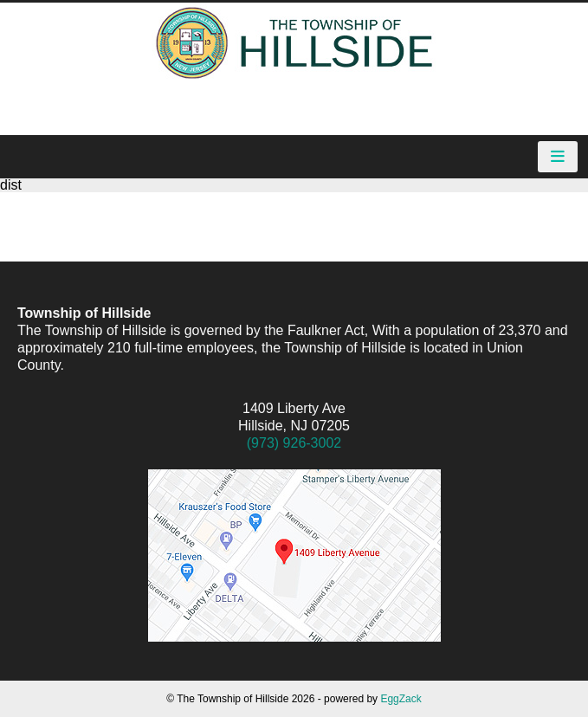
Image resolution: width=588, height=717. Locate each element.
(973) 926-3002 (294, 443)
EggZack (401, 699)
